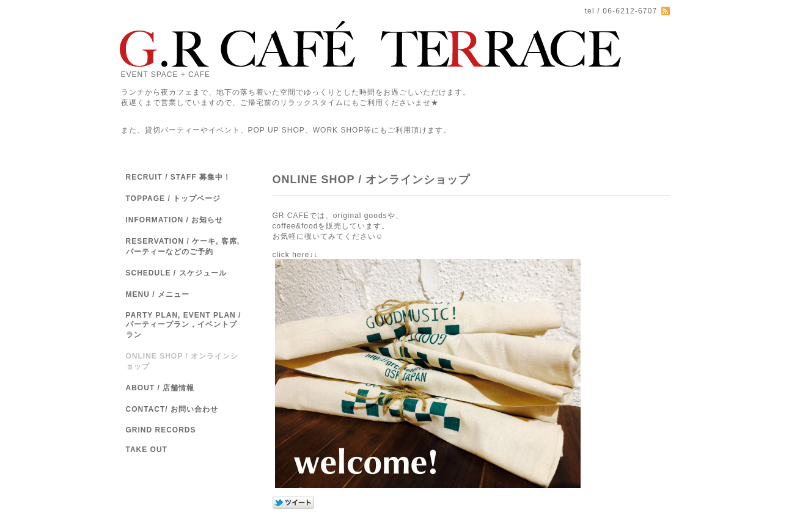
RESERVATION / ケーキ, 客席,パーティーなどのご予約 (183, 246)
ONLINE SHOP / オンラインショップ (182, 361)
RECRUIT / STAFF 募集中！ (178, 177)
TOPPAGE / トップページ (174, 199)
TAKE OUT (147, 450)
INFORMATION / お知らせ (175, 220)
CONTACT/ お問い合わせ (172, 409)
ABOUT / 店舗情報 (160, 388)
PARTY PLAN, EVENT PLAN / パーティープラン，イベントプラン (184, 325)
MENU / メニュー (158, 294)
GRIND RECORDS (161, 430)
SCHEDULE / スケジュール (176, 273)
